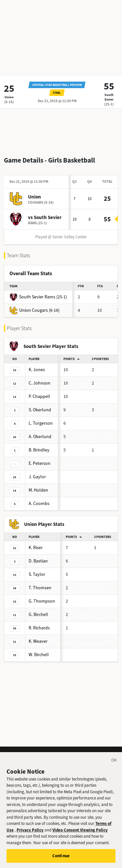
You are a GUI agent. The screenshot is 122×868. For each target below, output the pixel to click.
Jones (37, 370)
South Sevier (109, 97)
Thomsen (40, 588)
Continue (61, 859)
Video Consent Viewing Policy (80, 833)
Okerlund (40, 410)
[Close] (114, 764)
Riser (36, 548)
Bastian (38, 561)
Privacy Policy (30, 833)
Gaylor (37, 477)
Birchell (38, 615)
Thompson (42, 601)
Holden (38, 490)
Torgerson (41, 423)
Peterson (40, 463)
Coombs (39, 504)
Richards (39, 628)
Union (9, 97)
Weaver (38, 641)
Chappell (39, 396)
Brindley (39, 450)
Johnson (40, 383)
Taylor (37, 574)
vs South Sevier (45, 217)
